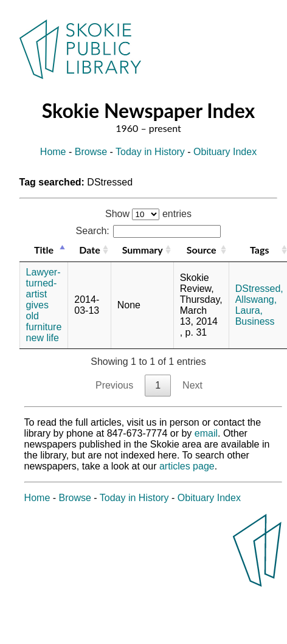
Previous (114, 385)
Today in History (150, 152)
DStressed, (259, 289)
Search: (149, 231)
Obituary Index (225, 152)
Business (255, 321)
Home (53, 152)
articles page (187, 466)
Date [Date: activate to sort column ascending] (89, 250)
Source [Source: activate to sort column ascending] (202, 250)
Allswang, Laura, (256, 305)
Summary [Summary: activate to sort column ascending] (143, 250)
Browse (91, 152)
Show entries (148, 214)
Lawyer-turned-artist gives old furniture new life (44, 305)
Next (192, 385)
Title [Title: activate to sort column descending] (44, 250)
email (206, 433)
